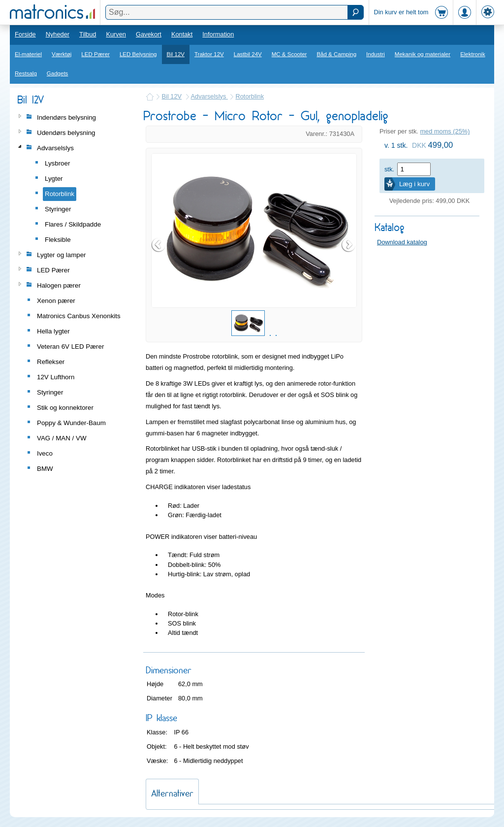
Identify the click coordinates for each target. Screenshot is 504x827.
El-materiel (28, 54)
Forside (25, 34)
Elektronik (473, 54)
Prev (159, 245)
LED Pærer (95, 54)
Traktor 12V (209, 54)
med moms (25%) (445, 131)
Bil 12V (176, 54)
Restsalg (26, 73)
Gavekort (149, 34)
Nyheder (58, 34)
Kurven (116, 34)
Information (218, 34)
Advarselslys (209, 96)
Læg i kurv (414, 184)
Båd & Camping (336, 54)
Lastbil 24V (248, 54)
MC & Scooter (289, 54)
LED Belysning (138, 54)
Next (349, 245)
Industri (376, 54)
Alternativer (172, 793)
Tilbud (88, 34)
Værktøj (62, 54)
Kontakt (182, 34)
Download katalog (402, 242)
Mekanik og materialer (423, 54)
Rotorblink (250, 96)
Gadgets (58, 73)
